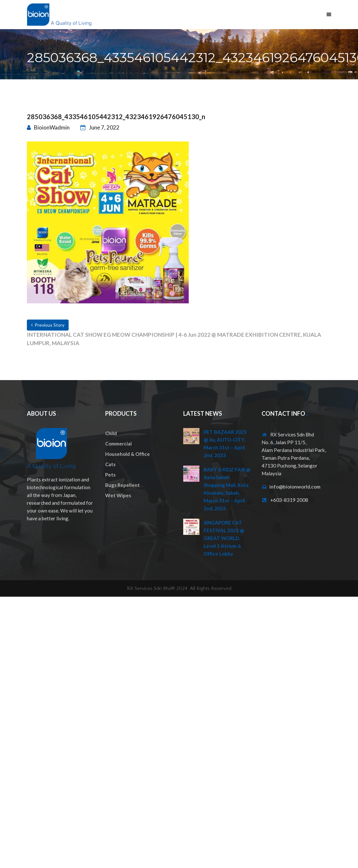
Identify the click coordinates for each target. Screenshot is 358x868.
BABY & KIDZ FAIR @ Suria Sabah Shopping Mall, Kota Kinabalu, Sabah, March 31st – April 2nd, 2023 (227, 489)
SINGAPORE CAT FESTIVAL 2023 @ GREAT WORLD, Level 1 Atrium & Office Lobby (224, 538)
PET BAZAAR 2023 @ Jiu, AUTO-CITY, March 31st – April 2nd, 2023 (225, 444)
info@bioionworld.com (295, 487)
